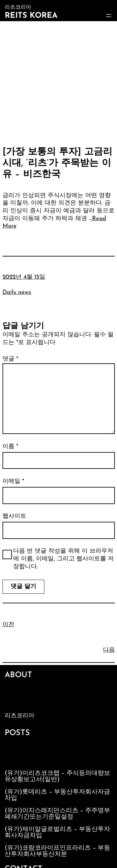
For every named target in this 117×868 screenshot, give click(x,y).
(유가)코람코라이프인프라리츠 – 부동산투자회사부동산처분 (57, 851)
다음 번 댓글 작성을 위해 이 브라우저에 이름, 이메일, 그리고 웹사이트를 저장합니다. (63, 559)
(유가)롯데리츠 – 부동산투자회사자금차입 (57, 795)
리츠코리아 (19, 716)
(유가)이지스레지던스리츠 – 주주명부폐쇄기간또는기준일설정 (57, 814)
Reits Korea (31, 16)
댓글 (10, 359)
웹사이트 (14, 516)
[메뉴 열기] (109, 16)
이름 (10, 447)
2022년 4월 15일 (24, 277)
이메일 (13, 481)
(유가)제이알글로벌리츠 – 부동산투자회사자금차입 (57, 833)
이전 (8, 625)
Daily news (17, 292)
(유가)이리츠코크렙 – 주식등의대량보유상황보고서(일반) (57, 776)
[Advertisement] (58, 83)
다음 (109, 650)
